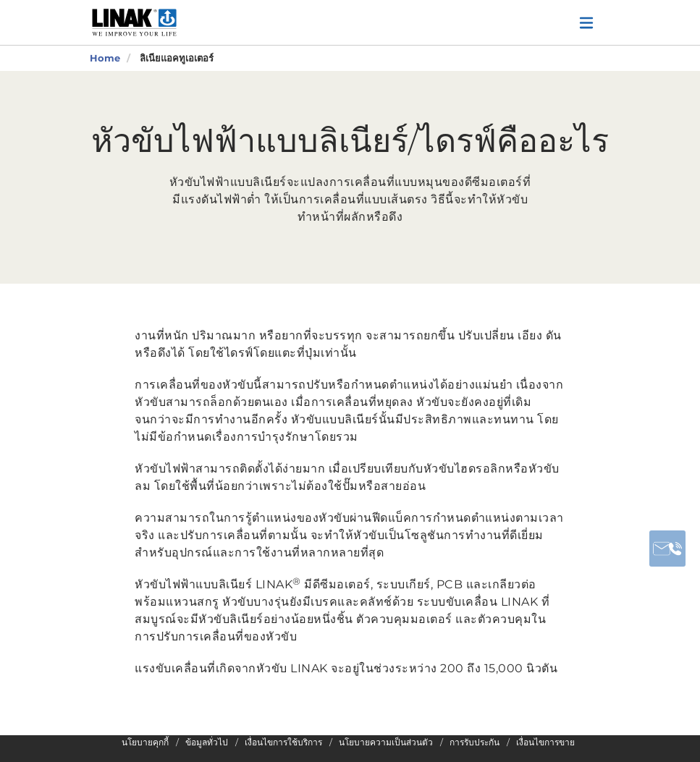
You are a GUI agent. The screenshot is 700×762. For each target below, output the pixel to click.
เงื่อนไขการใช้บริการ (283, 742)
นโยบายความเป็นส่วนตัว (386, 742)
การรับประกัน (475, 742)
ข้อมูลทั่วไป (207, 742)
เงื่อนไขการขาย (545, 742)
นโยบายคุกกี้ (145, 742)
